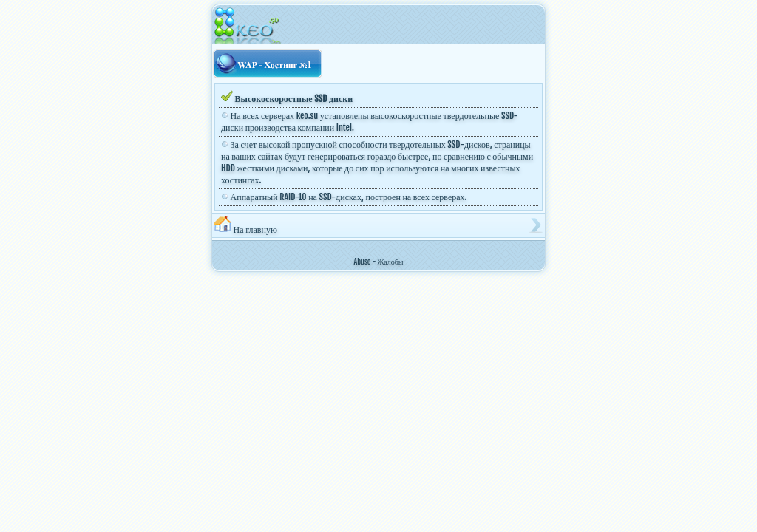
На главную (245, 225)
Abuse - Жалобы (379, 262)
